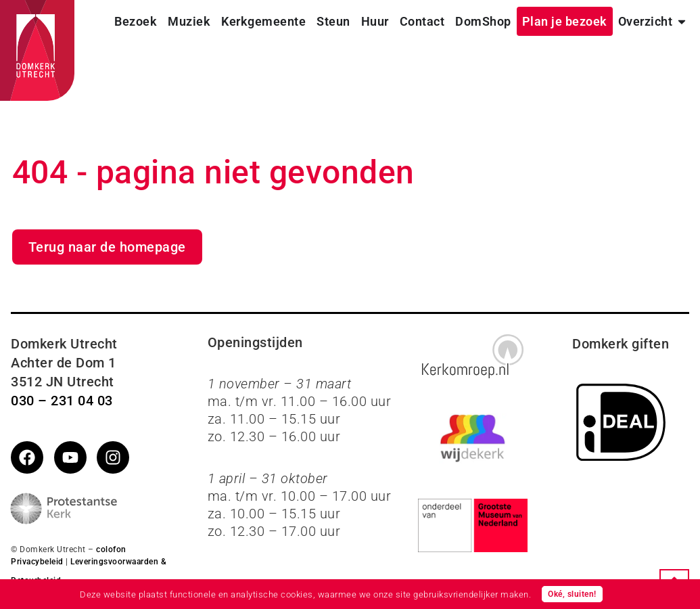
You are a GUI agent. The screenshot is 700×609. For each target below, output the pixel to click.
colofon (111, 549)
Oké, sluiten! (572, 594)
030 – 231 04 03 (62, 401)
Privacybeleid (37, 562)
